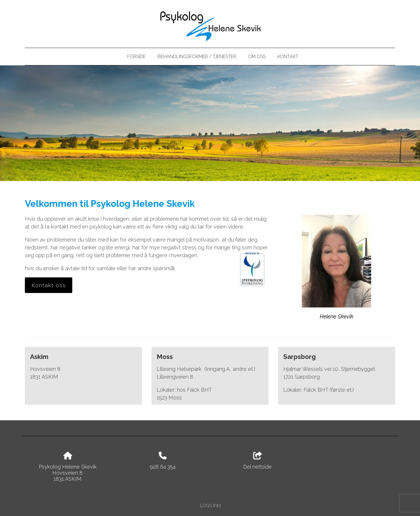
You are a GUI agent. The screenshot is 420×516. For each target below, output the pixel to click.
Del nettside (257, 461)
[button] (49, 285)
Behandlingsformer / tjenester (197, 57)
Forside (136, 57)
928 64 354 (163, 467)
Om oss (257, 57)
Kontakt (288, 57)
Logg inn (210, 505)
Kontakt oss (49, 285)
